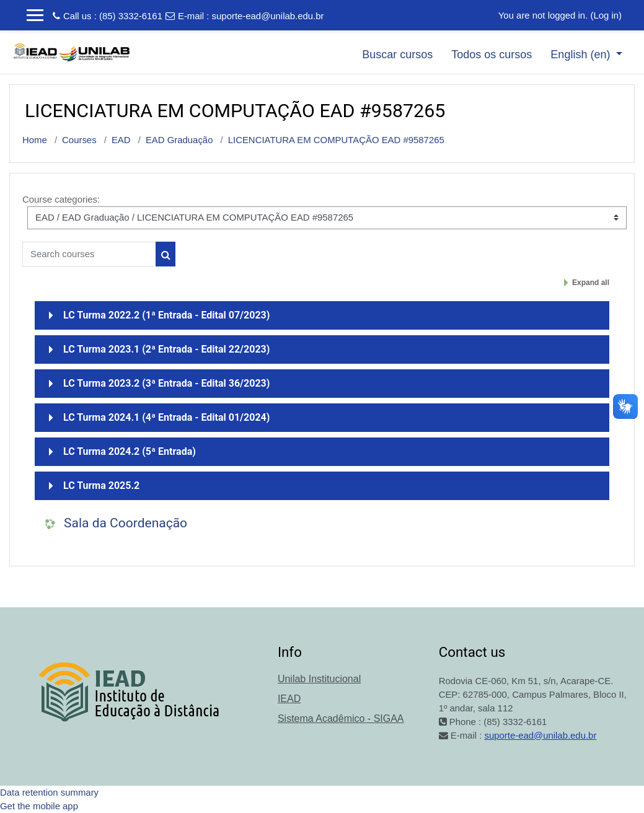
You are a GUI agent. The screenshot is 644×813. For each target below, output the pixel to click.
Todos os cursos (492, 55)
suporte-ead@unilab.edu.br (268, 16)
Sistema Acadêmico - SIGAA (341, 719)
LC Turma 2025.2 (101, 486)
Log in (606, 15)
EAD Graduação (179, 140)
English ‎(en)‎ (582, 55)
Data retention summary (49, 792)
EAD (121, 140)
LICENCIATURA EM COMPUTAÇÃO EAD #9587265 (336, 140)
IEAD (289, 699)
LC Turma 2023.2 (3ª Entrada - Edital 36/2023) (166, 383)
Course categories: (61, 199)
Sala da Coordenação (126, 523)
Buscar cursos (397, 55)
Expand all (591, 283)
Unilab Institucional (319, 679)
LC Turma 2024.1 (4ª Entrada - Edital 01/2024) (166, 417)
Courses (79, 140)
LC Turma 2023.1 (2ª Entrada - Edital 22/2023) (166, 349)
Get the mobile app (39, 806)
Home (35, 140)
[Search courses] (89, 254)
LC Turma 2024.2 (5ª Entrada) (130, 451)
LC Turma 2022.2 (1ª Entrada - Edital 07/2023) (166, 315)
